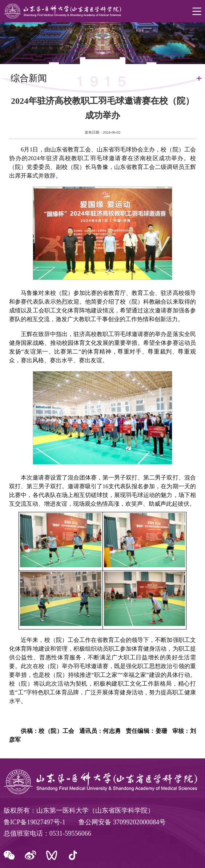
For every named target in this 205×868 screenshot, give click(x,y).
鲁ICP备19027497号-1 (35, 822)
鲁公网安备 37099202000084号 (122, 822)
